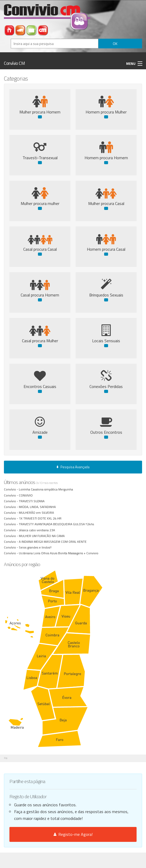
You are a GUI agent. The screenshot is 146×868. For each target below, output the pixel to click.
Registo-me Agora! (73, 834)
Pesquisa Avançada (73, 467)
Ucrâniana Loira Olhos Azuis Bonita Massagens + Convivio (59, 553)
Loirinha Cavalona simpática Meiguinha (46, 489)
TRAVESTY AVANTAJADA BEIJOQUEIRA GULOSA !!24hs (57, 524)
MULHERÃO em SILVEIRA (37, 513)
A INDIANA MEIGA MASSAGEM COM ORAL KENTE (54, 542)
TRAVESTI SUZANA (32, 501)
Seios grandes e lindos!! (36, 547)
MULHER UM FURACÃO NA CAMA (43, 536)
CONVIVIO (26, 495)
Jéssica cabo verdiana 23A (37, 530)
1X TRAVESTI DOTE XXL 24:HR (41, 518)
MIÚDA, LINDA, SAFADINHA (38, 507)
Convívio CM (14, 63)
